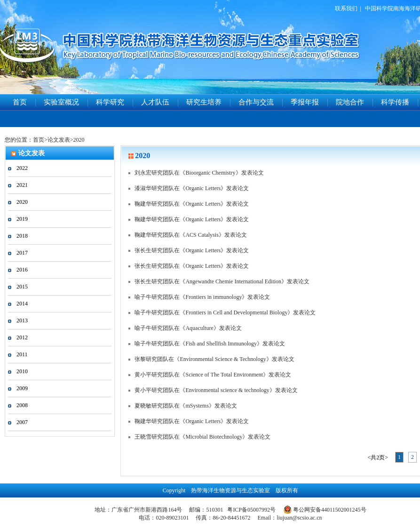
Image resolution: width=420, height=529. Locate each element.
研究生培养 (204, 102)
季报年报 (305, 102)
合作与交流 (256, 102)
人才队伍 (155, 102)
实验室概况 (61, 102)
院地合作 (350, 102)
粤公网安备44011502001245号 (325, 510)
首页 (20, 102)
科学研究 (110, 102)
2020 (79, 140)
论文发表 (59, 140)
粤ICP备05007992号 (251, 510)
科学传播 (395, 102)
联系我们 (346, 8)
